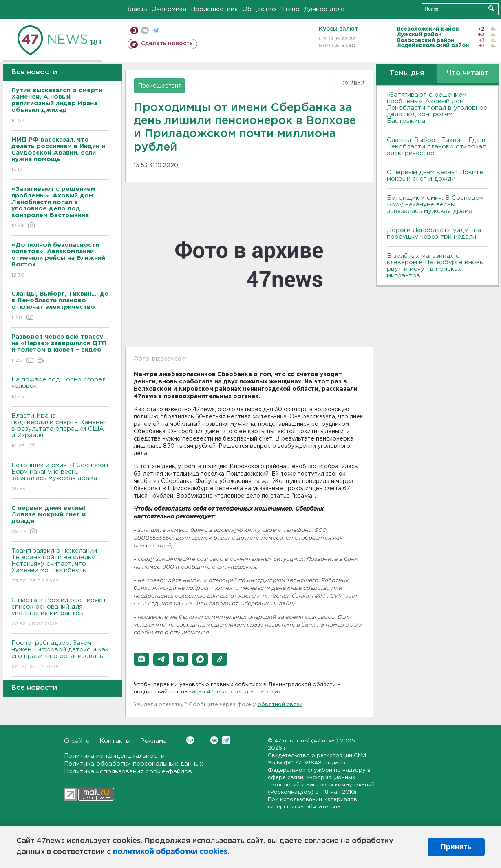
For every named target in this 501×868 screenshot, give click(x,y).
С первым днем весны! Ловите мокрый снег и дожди (435, 176)
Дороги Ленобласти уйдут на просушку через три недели (434, 234)
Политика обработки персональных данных (134, 764)
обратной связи (280, 705)
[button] (141, 659)
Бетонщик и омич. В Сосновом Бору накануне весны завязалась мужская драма (60, 477)
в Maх (273, 692)
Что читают (468, 73)
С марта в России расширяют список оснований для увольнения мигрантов (60, 612)
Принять (456, 847)
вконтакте (145, 30)
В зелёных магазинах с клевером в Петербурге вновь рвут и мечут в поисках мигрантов (435, 266)
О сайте (77, 741)
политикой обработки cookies (170, 852)
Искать (491, 8)
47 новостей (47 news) (306, 741)
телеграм (156, 30)
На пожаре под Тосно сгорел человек (60, 389)
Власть (136, 9)
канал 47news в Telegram (224, 692)
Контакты (115, 741)
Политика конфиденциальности (114, 756)
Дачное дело (324, 9)
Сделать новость (167, 44)
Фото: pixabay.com (160, 359)
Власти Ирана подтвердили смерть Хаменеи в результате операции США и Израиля (60, 431)
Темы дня (407, 73)
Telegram (226, 740)
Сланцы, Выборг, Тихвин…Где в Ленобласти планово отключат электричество (436, 147)
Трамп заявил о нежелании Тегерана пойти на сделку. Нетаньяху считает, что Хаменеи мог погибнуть (60, 566)
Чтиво (290, 9)
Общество (259, 9)
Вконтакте (190, 740)
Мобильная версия (134, 30)
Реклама (153, 741)
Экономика (169, 9)
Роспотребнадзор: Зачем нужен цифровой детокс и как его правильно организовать (60, 655)
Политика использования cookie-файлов (128, 772)
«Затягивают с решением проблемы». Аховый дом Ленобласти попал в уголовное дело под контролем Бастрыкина (437, 108)
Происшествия (214, 9)
